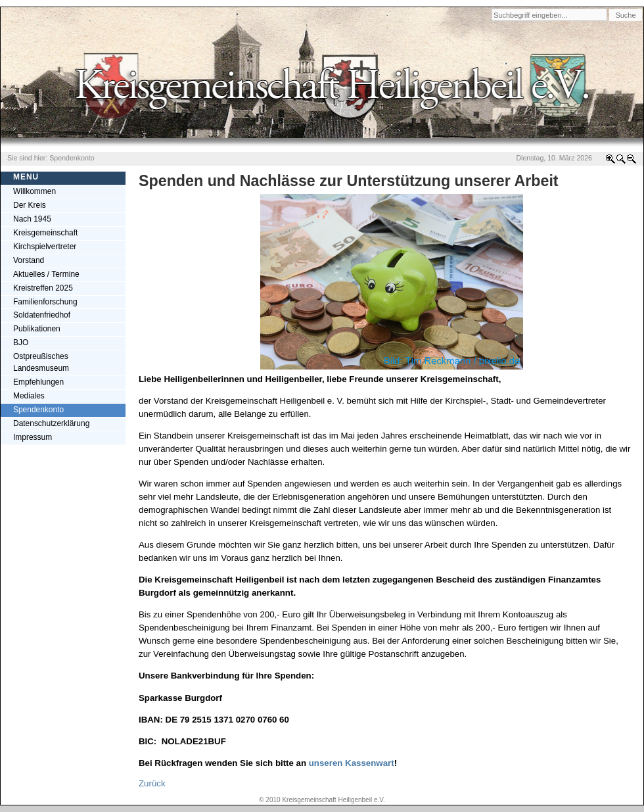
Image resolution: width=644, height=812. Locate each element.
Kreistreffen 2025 (43, 288)
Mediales (29, 396)
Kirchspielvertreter (45, 247)
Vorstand (29, 260)
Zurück (152, 783)
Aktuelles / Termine (46, 274)
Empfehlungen (38, 382)
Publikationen (37, 329)
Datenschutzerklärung (51, 423)
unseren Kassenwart (352, 763)
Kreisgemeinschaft (45, 233)
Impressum (33, 437)
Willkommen (34, 191)
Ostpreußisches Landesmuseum (41, 362)
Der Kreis (30, 205)
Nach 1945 (32, 219)
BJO (21, 343)
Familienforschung (45, 302)
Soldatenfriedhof (42, 315)
